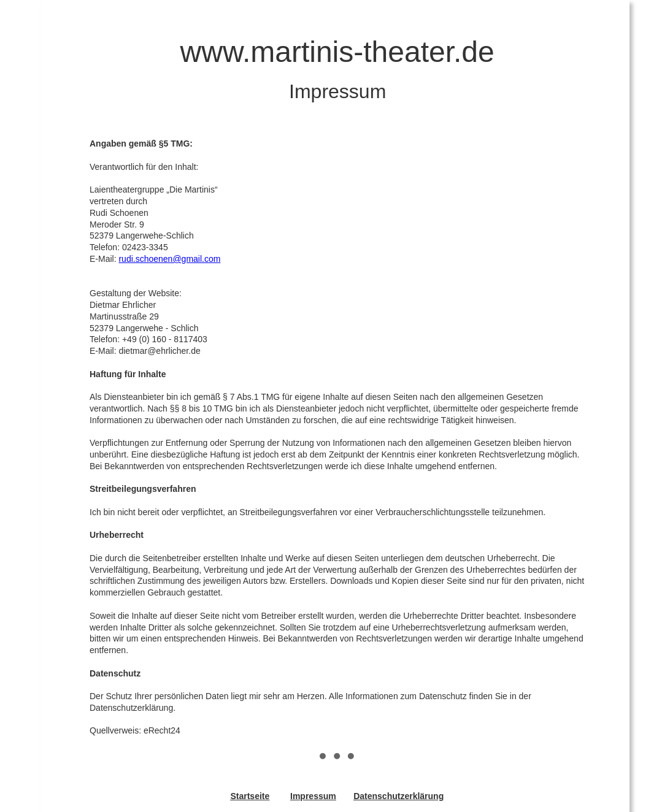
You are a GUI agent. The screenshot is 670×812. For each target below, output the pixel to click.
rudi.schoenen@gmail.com (169, 259)
